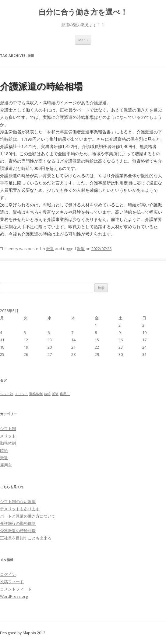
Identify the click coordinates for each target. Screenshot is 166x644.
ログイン (8, 574)
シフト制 (8, 429)
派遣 (50, 249)
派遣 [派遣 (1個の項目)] (55, 394)
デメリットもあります (20, 509)
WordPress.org (14, 596)
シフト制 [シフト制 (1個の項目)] (7, 394)
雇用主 (6, 465)
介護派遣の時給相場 (41, 86)
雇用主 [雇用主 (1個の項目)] (65, 394)
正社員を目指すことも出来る (26, 538)
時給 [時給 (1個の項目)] (47, 394)
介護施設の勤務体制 (18, 523)
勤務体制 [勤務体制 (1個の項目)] (36, 394)
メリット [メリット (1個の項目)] (21, 394)
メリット (8, 436)
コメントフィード (16, 589)
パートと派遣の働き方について (28, 516)
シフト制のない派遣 (18, 501)
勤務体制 (8, 443)
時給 (4, 450)
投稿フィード (12, 582)
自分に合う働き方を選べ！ (83, 12)
